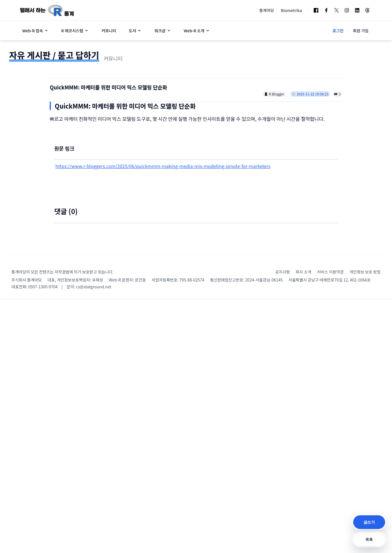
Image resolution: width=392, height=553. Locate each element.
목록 (369, 539)
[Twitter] (337, 10)
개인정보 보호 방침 (365, 272)
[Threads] (367, 10)
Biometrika (291, 10)
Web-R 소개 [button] (197, 31)
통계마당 (267, 10)
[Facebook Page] (326, 10)
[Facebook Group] (316, 10)
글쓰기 (369, 522)
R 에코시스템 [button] (75, 31)
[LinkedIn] (357, 10)
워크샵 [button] (163, 31)
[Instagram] (347, 10)
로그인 (338, 31)
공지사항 (283, 272)
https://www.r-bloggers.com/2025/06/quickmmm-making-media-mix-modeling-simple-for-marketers (163, 166)
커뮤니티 (109, 31)
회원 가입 (361, 31)
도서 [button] (135, 31)
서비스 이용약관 (330, 272)
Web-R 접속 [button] (35, 31)
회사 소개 (304, 272)
